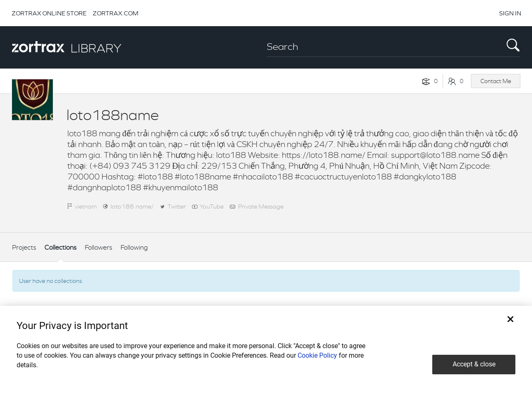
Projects (24, 247)
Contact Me (496, 81)
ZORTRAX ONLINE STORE (49, 13)
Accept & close (474, 364)
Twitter (177, 206)
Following (134, 247)
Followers (99, 247)
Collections (60, 247)
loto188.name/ (132, 206)
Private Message (261, 206)
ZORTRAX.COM (116, 13)
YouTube (212, 206)
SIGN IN (510, 13)
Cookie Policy (317, 355)
